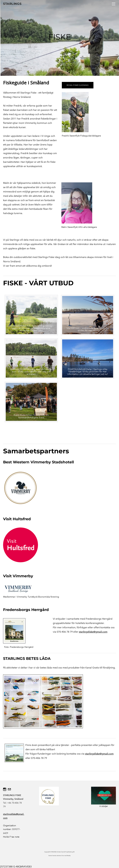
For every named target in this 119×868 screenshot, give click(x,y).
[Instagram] (5, 789)
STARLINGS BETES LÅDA (27, 658)
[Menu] (114, 4)
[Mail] (9, 789)
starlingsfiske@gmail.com (93, 632)
